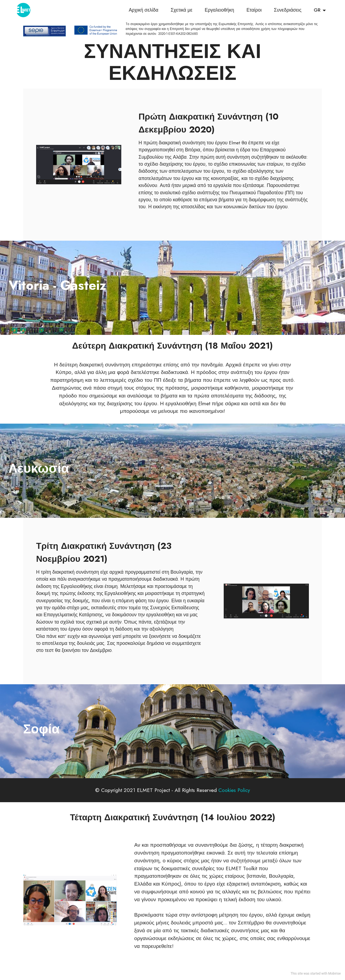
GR (317, 11)
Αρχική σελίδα (144, 11)
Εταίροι (254, 11)
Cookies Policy (234, 790)
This (294, 974)
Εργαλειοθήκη (219, 11)
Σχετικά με (182, 11)
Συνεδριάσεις (288, 11)
